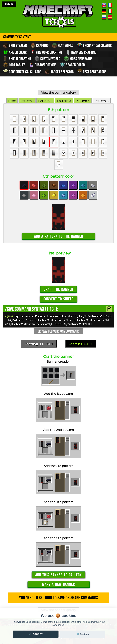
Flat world (63, 45)
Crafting (39, 45)
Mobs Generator (78, 59)
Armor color (15, 52)
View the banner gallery (59, 92)
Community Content (17, 37)
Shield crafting (17, 59)
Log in (9, 4)
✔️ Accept (36, 634)
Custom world (47, 59)
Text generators (92, 71)
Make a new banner (58, 584)
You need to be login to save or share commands (58, 598)
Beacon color (72, 65)
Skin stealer (15, 45)
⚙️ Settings (83, 634)
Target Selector (59, 72)
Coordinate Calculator (22, 71)
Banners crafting (81, 52)
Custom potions (43, 65)
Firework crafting (46, 52)
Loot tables (14, 65)
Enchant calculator (94, 45)
